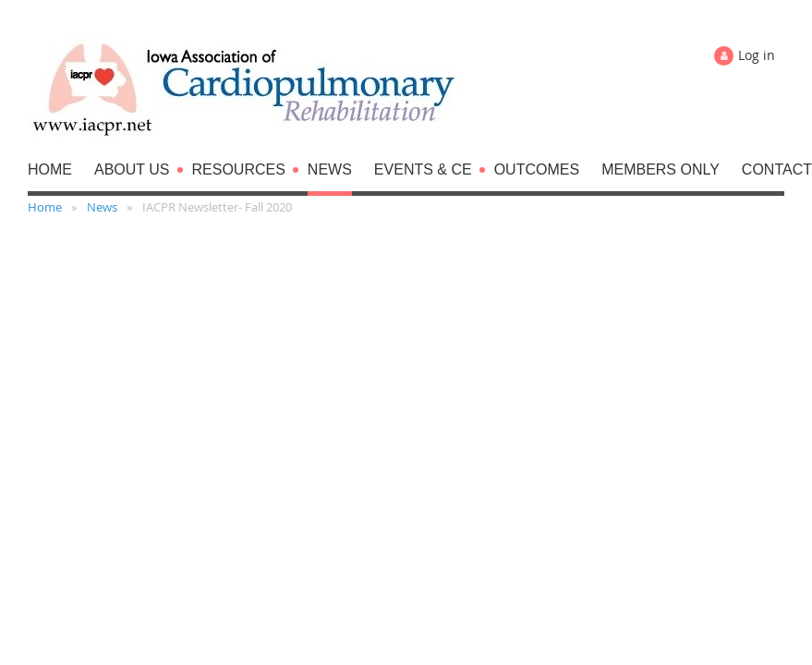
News (102, 207)
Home (45, 207)
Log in (757, 55)
